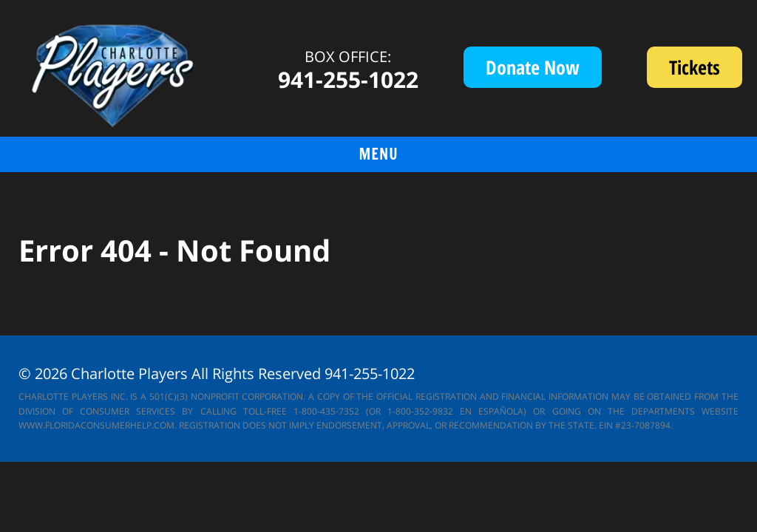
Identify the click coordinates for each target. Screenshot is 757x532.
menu (378, 154)
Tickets (706, 71)
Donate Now (533, 67)
